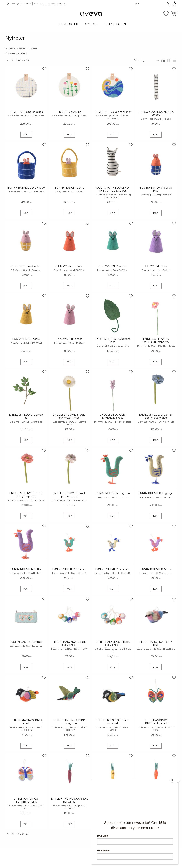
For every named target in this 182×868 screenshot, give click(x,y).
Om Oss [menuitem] (91, 24)
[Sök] (168, 4)
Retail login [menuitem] (115, 24)
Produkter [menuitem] (68, 24)
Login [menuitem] (174, 6)
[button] (166, 14)
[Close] (175, 780)
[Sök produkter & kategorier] (150, 4)
